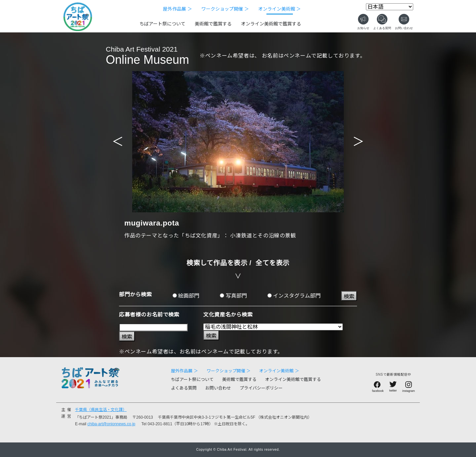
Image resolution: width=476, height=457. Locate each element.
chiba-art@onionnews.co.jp (111, 424)
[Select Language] (390, 7)
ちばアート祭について (162, 24)
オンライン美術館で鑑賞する (271, 24)
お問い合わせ (218, 388)
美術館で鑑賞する (213, 24)
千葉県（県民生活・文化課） (101, 410)
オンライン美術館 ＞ (280, 9)
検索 (349, 296)
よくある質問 (184, 388)
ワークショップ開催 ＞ (225, 9)
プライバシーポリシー (261, 388)
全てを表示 (273, 263)
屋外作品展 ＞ (178, 9)
